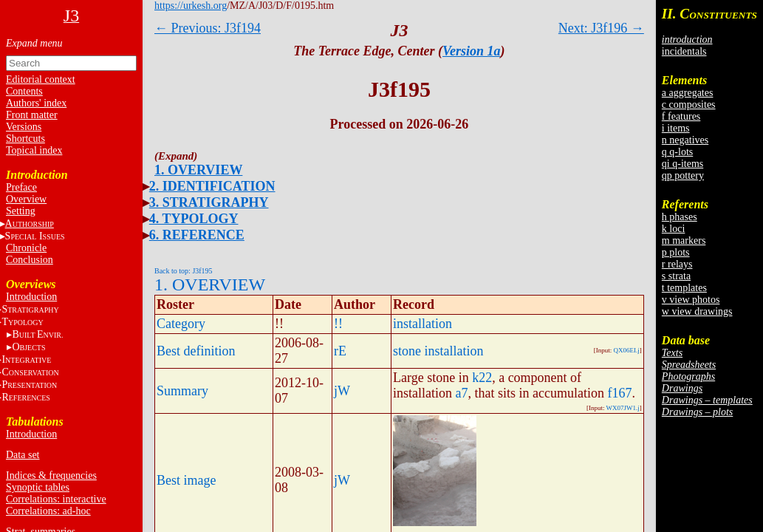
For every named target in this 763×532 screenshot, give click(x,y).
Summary (182, 391)
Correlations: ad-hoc (48, 511)
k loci (674, 229)
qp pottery (683, 175)
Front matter (32, 115)
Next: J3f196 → (601, 28)
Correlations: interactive (56, 499)
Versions (24, 127)
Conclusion (30, 260)
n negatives (685, 140)
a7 (462, 393)
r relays (677, 264)
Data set (23, 455)
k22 (482, 378)
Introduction (31, 297)
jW (342, 391)
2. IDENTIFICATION (212, 186)
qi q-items (682, 164)
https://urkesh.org (191, 6)
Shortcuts (25, 139)
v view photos (691, 300)
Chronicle (26, 248)
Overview (26, 199)
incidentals (684, 51)
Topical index (34, 150)
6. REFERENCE (197, 235)
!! (338, 324)
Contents (24, 91)
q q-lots (677, 152)
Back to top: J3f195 (184, 271)
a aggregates (688, 93)
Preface (21, 187)
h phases (680, 217)
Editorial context (41, 79)
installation (422, 324)
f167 (619, 393)
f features (681, 116)
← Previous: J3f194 (208, 28)
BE (37, 334)
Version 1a (472, 51)
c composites (689, 105)
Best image (186, 480)
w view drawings (697, 311)
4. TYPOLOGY (194, 219)
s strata (676, 276)
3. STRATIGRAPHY (209, 202)
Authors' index (36, 103)
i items (676, 128)
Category (181, 324)
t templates (684, 288)
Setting (21, 211)
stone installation (438, 351)
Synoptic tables (38, 487)
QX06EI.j (627, 350)
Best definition (196, 351)
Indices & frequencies (51, 475)
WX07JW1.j (623, 408)
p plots (676, 252)
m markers (684, 241)
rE (340, 351)
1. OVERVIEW (198, 170)
